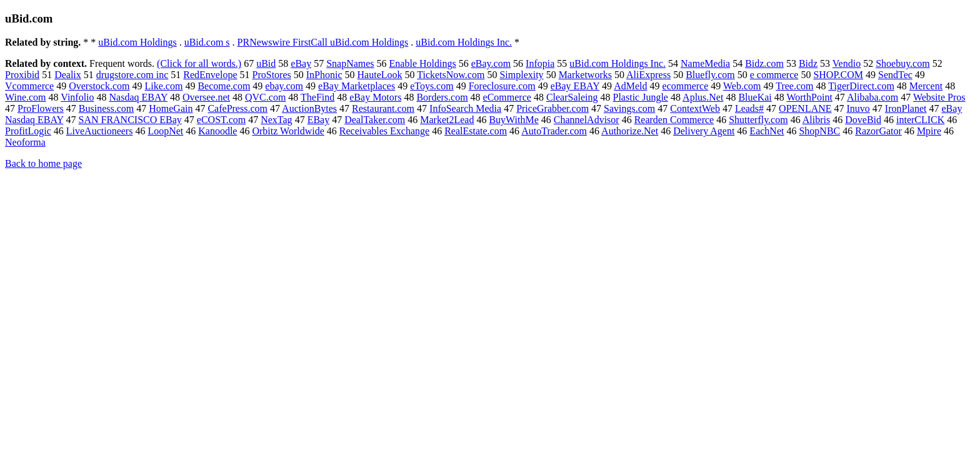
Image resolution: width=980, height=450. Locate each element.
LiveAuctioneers (100, 131)
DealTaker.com (375, 120)
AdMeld (630, 86)
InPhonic (324, 75)
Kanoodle (217, 131)
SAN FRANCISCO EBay (130, 120)
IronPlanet (906, 108)
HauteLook (380, 75)
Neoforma (25, 142)
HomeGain (171, 108)
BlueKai (755, 97)
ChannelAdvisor (587, 120)
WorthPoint (809, 97)
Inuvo (858, 108)
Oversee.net (206, 97)
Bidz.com (764, 63)
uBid (266, 63)
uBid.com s (207, 42)
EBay (319, 120)
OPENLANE (805, 108)
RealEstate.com (476, 131)
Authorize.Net (630, 131)
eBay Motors (375, 97)
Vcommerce (29, 86)
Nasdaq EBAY (138, 97)
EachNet (767, 131)
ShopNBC (819, 131)
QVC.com (265, 97)
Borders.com (442, 97)
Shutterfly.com (758, 120)
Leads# (749, 108)
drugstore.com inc (132, 75)
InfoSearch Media (465, 108)
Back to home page (43, 163)
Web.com (742, 86)
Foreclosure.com (502, 86)
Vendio (847, 63)
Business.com (106, 108)
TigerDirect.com (861, 86)
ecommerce (686, 86)
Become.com (224, 86)
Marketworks (585, 75)
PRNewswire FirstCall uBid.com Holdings (323, 42)
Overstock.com (99, 86)
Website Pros (939, 97)
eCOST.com (221, 120)
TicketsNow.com (451, 75)
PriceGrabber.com (552, 108)
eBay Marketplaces (357, 86)
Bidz (808, 63)
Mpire (929, 131)
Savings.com (629, 108)
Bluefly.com (710, 75)
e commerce (774, 75)
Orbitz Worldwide (288, 131)
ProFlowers (41, 108)
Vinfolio (77, 97)
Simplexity (521, 75)
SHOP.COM (838, 75)
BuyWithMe (513, 120)
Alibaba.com (872, 97)
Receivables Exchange (384, 131)
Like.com (164, 86)
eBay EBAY (575, 86)
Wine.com (26, 97)
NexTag (276, 120)
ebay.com (284, 86)
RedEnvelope (210, 75)
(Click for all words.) (199, 63)
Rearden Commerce (674, 120)
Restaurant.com (383, 108)
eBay (301, 63)
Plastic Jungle (641, 97)
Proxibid (22, 75)
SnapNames (350, 63)
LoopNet (165, 131)
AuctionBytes (309, 108)
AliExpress (648, 75)
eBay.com (491, 63)
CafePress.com (237, 108)
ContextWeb (695, 108)
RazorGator (878, 131)
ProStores (272, 75)
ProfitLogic (28, 131)
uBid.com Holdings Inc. (464, 42)
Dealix (68, 75)
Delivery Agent (704, 131)
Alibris (816, 120)
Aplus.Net (703, 97)
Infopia (540, 63)
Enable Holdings (423, 63)
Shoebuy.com (903, 63)
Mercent (926, 86)
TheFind (317, 97)
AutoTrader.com (554, 131)
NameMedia (705, 63)
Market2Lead (447, 120)
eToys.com (432, 86)
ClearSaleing (572, 97)
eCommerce (507, 97)
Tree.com (794, 86)
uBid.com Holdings (137, 42)
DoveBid (863, 120)
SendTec (895, 75)
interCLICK (920, 120)
